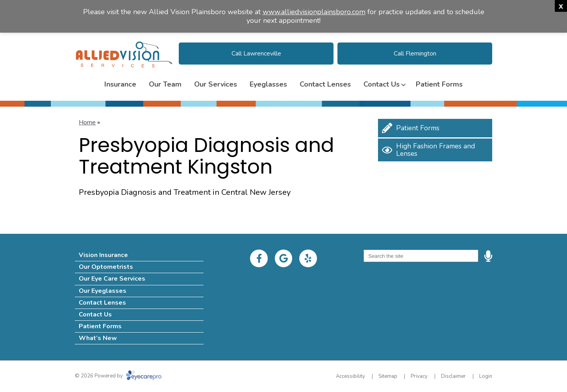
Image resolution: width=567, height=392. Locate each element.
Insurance (120, 84)
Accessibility (350, 376)
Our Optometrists (106, 267)
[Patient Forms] (435, 128)
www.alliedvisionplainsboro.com (314, 12)
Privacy (419, 376)
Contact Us (382, 84)
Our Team (165, 84)
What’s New (98, 338)
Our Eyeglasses (103, 291)
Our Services (216, 84)
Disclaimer (453, 376)
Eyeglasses (268, 84)
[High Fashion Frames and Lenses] (435, 150)
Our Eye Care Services (112, 279)
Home (87, 122)
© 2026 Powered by (118, 376)
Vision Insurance (103, 255)
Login (486, 376)
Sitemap (388, 376)
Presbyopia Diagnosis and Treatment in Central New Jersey (185, 192)
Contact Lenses (325, 84)
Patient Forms (439, 84)
